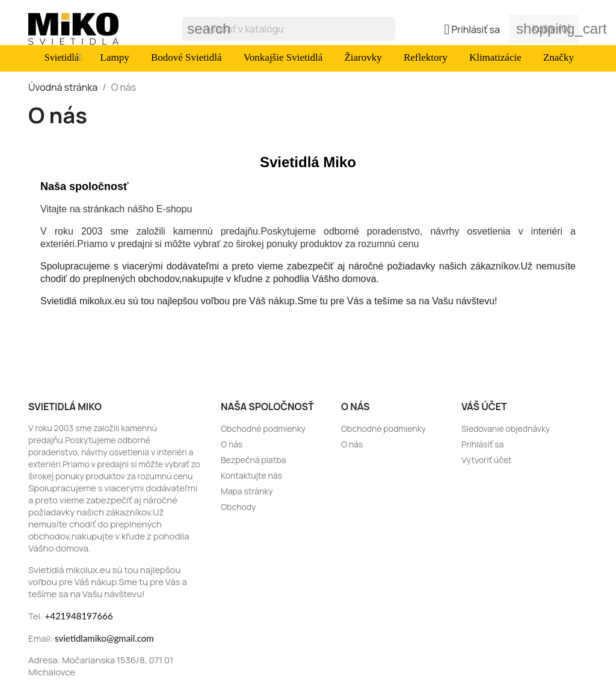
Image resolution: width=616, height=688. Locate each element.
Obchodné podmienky (263, 428)
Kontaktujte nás (251, 475)
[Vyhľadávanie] (289, 29)
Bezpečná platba (253, 460)
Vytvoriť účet (486, 460)
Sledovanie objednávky (506, 428)
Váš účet (484, 407)
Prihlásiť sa (482, 444)
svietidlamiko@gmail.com (104, 638)
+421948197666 (79, 616)
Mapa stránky (247, 491)
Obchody (238, 507)
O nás (232, 444)
